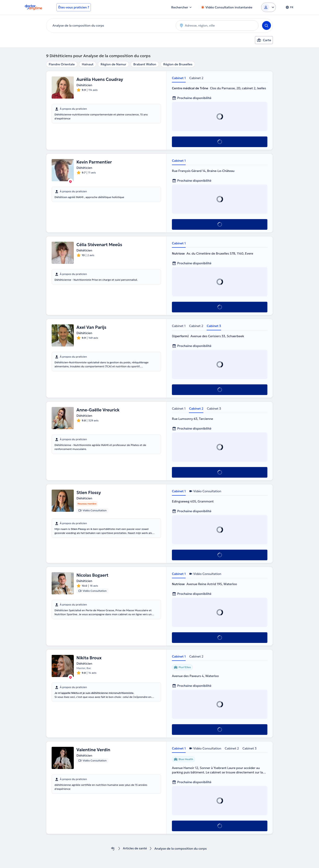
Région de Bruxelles (178, 64)
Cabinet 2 (196, 78)
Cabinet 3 (214, 326)
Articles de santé (135, 849)
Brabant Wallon (145, 64)
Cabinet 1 (179, 78)
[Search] (266, 25)
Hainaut (88, 64)
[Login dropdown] (268, 7)
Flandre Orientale (62, 64)
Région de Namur (113, 64)
